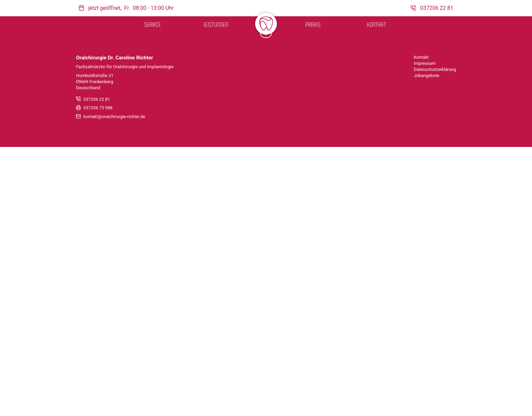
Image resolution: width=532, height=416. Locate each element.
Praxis (313, 24)
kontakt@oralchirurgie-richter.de (114, 386)
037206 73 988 (98, 377)
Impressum (424, 332)
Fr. (127, 8)
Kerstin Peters (361, 289)
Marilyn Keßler (171, 289)
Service (153, 24)
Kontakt (376, 24)
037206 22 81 (97, 368)
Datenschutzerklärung (435, 338)
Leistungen (216, 24)
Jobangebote (426, 345)
